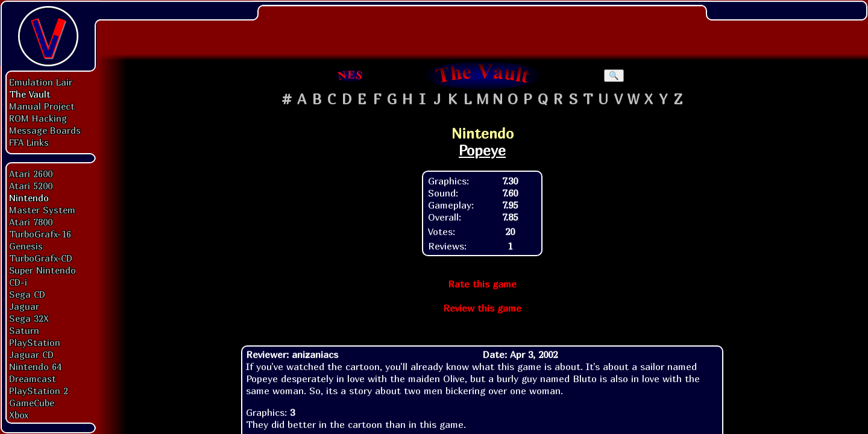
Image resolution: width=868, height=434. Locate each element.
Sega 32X (29, 318)
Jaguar (24, 306)
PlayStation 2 (39, 391)
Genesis (26, 246)
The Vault (30, 94)
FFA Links (29, 142)
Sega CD (27, 294)
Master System (42, 210)
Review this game (482, 308)
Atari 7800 (31, 222)
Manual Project (42, 106)
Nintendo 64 (35, 366)
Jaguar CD (31, 354)
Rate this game (482, 284)
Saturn (24, 330)
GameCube (32, 403)
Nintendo (29, 198)
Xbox (19, 415)
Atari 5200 (31, 186)
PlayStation (35, 342)
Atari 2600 (31, 174)
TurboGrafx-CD (41, 258)
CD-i (18, 282)
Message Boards (45, 130)
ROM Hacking (38, 118)
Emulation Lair (41, 82)
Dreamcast (33, 379)
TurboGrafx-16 (40, 234)
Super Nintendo (42, 270)
